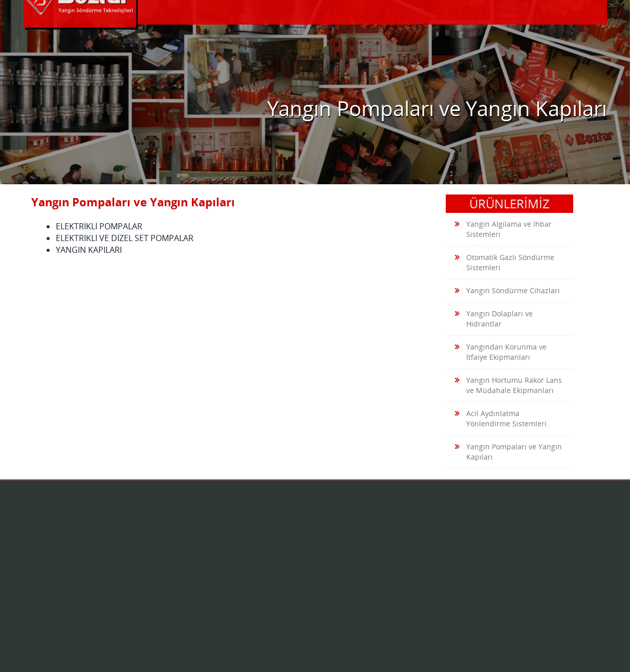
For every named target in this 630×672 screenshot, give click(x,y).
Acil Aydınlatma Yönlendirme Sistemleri (501, 418)
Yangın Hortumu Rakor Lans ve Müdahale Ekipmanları (508, 385)
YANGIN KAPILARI (89, 250)
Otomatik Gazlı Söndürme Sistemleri (505, 262)
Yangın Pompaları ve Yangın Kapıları (508, 452)
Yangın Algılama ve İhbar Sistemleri (503, 229)
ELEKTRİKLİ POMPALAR (99, 226)
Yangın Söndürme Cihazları (507, 291)
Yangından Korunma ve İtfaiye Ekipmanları (501, 352)
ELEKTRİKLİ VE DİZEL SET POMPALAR (125, 238)
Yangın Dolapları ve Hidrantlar (494, 319)
